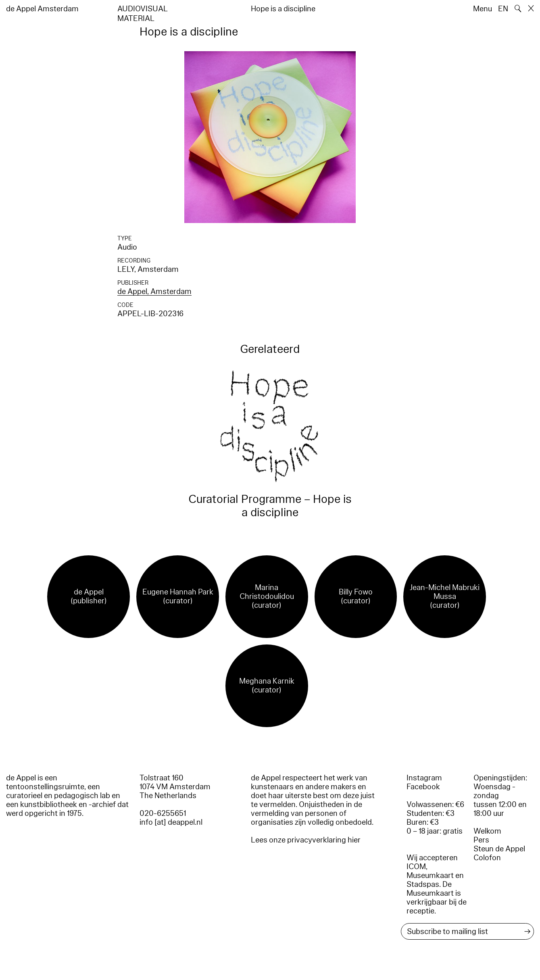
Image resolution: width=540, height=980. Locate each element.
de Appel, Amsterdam (154, 292)
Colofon (487, 858)
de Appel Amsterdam (42, 9)
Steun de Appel (499, 849)
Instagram (424, 778)
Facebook (423, 787)
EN (503, 9)
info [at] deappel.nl (171, 822)
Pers (481, 840)
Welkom (487, 831)
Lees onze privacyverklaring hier (306, 840)
